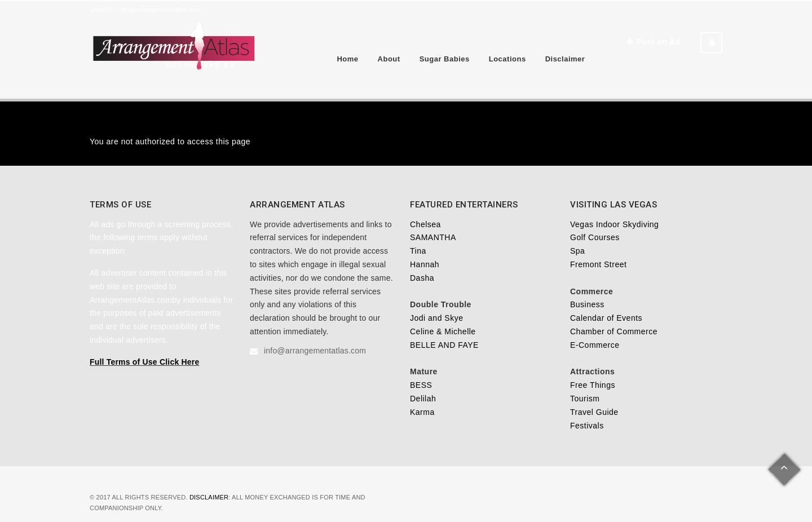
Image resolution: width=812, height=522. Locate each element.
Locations (507, 59)
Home (347, 59)
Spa (577, 251)
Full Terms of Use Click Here (144, 362)
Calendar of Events (606, 318)
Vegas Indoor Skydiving (614, 224)
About (389, 59)
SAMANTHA (433, 237)
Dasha (422, 278)
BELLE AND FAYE (444, 345)
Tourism (585, 399)
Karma (422, 412)
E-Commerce (595, 345)
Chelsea (425, 224)
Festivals (587, 426)
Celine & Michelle (443, 331)
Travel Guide (594, 412)
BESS (421, 385)
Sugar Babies (445, 59)
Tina (418, 251)
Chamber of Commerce (614, 331)
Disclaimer (565, 59)
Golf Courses (595, 237)
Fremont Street (598, 264)
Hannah (425, 264)
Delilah (423, 399)
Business (587, 304)
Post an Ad (653, 42)
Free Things (593, 385)
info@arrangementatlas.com (159, 10)
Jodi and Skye (436, 318)
